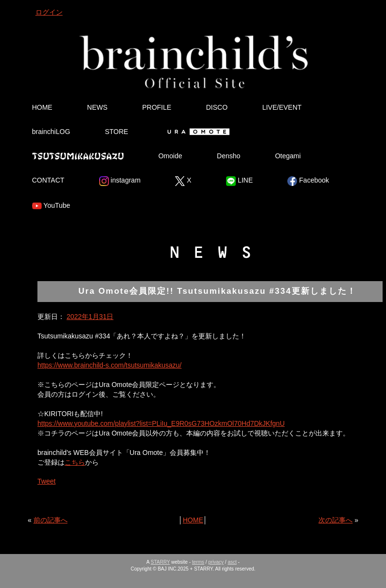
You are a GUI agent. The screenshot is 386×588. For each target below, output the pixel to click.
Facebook (308, 181)
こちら (75, 462)
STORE (117, 132)
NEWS (97, 107)
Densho (228, 156)
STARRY (160, 562)
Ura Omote (196, 132)
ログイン (49, 12)
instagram (120, 181)
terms (198, 562)
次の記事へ (335, 520)
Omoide (170, 156)
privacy (216, 562)
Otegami (288, 156)
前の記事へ (51, 520)
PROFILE (157, 107)
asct (232, 562)
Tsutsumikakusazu (78, 156)
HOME (42, 107)
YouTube (51, 206)
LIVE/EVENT (282, 107)
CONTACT (48, 180)
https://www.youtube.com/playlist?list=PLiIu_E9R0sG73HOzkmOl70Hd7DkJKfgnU (161, 423)
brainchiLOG (51, 132)
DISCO (217, 107)
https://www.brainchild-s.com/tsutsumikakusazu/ (109, 365)
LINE (239, 181)
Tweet (46, 481)
